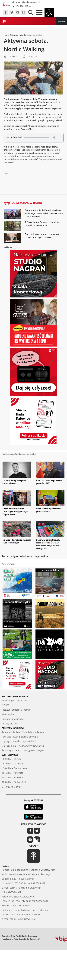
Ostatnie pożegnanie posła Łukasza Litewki (14, 482)
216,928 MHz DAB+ (12, 787)
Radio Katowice (11, 35)
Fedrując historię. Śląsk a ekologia (20, 737)
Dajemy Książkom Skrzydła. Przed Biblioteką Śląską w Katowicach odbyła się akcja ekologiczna (48, 544)
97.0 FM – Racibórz (12, 764)
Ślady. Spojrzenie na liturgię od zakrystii (23, 750)
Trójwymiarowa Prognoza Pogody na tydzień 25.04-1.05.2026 (42, 224)
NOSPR (6, 705)
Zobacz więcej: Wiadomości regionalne (25, 556)
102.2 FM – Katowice (13, 777)
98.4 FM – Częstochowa (15, 768)
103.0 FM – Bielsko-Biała (15, 782)
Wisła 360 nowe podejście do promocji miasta (49, 510)
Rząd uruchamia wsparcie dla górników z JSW (49, 482)
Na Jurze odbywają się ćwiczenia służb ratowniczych (17, 541)
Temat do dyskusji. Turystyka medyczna (23, 732)
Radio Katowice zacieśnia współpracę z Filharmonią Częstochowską (43, 236)
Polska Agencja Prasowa (14, 700)
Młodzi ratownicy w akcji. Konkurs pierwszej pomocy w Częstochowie (15, 512)
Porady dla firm (10, 724)
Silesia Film (8, 714)
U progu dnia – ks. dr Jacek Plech (19, 741)
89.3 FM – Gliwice (12, 759)
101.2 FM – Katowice (13, 773)
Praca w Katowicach (12, 719)
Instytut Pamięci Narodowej (16, 710)
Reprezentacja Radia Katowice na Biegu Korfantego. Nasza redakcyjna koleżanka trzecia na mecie (44, 213)
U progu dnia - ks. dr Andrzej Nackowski (23, 746)
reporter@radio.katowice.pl (27, 2)
